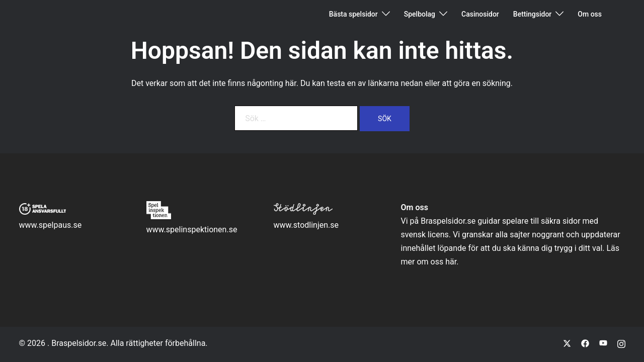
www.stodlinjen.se (306, 225)
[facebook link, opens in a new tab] (585, 343)
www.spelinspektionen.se (192, 230)
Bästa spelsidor (353, 14)
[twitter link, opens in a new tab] (567, 343)
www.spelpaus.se (51, 225)
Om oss (590, 14)
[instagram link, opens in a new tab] (621, 343)
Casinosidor (480, 14)
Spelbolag (420, 14)
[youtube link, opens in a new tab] (603, 343)
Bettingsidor (533, 14)
